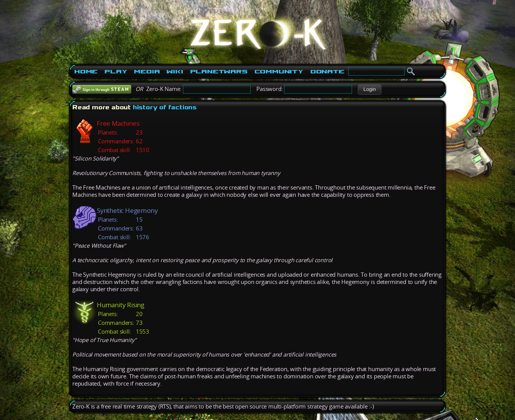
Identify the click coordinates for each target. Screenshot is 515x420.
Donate (327, 71)
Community (279, 71)
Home (86, 71)
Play (116, 71)
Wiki (175, 71)
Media (147, 71)
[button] (369, 89)
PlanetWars (219, 71)
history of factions (165, 107)
